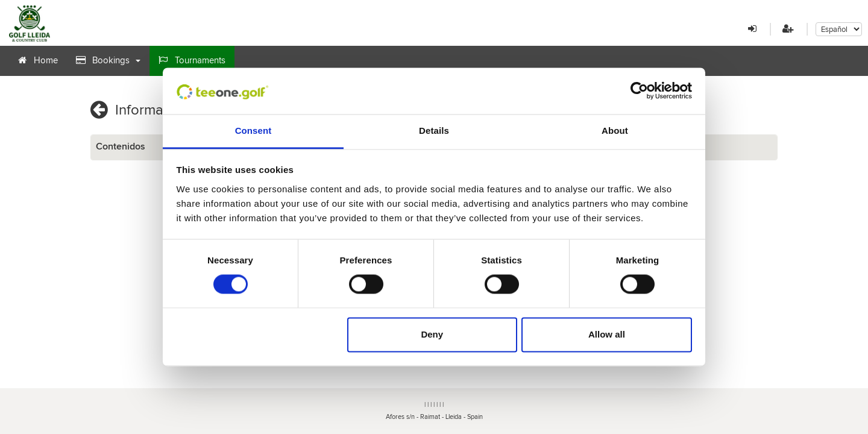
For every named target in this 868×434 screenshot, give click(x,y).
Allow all (607, 334)
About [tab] (615, 131)
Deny (432, 334)
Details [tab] (434, 131)
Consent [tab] (253, 131)
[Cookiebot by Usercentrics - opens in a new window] (639, 91)
